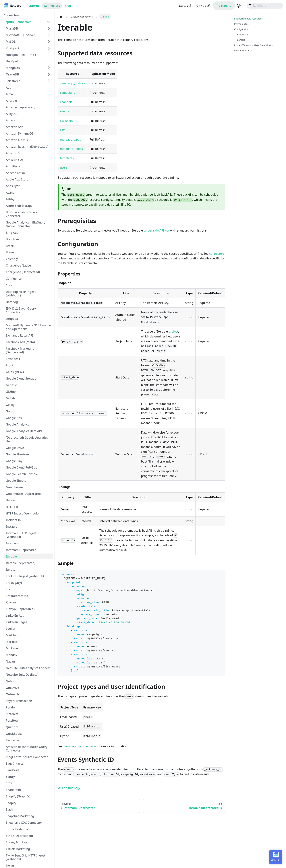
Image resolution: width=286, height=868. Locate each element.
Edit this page (69, 788)
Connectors (52, 6)
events (64, 111)
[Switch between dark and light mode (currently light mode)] (239, 6)
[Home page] (61, 17)
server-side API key (156, 230)
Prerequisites (241, 24)
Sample (241, 40)
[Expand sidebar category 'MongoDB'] (49, 68)
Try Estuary (224, 6)
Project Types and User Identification (254, 45)
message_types (70, 139)
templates (67, 158)
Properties (243, 34)
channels (66, 102)
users (64, 168)
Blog (68, 6)
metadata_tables (71, 149)
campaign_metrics (73, 83)
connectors (217, 254)
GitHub (203, 6)
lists (63, 130)
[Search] (265, 6)
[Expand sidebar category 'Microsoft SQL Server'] (49, 35)
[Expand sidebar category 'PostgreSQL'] (49, 48)
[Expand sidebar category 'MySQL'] (49, 42)
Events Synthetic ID (245, 51)
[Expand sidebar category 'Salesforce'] (49, 81)
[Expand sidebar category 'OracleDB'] (49, 74)
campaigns (67, 93)
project (173, 331)
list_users (66, 121)
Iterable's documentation (80, 746)
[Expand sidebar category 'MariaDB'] (49, 28)
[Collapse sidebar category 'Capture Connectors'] (49, 22)
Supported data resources (248, 19)
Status (185, 6)
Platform (33, 6)
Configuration (242, 29)
